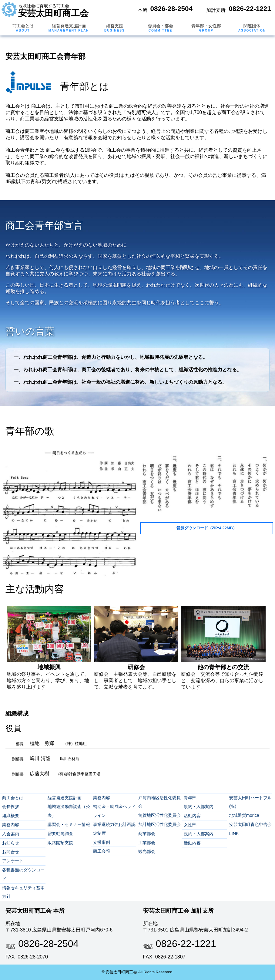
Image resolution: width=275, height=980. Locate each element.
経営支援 (115, 28)
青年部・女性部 (206, 28)
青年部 (190, 798)
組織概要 (11, 816)
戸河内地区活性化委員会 (159, 802)
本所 (143, 10)
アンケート (13, 861)
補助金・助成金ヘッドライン (114, 811)
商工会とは (23, 28)
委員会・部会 (160, 28)
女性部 (190, 825)
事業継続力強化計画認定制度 (114, 829)
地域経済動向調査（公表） (69, 811)
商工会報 (102, 851)
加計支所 (216, 10)
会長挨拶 (11, 807)
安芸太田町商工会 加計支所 (178, 911)
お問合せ (11, 852)
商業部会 (147, 834)
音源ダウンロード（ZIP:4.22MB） (207, 528)
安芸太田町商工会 (53, 11)
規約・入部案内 (199, 807)
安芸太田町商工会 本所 (35, 911)
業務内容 (11, 825)
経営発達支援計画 (69, 28)
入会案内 (11, 834)
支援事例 (102, 842)
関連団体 (252, 28)
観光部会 (147, 851)
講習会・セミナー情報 (69, 824)
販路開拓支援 (60, 843)
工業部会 (147, 843)
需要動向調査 (60, 834)
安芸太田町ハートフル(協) (250, 802)
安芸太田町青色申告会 (250, 824)
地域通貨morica (244, 815)
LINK (234, 834)
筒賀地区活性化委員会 (159, 815)
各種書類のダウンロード (23, 874)
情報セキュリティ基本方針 (23, 892)
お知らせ (11, 843)
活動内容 (192, 816)
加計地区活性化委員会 (159, 824)
